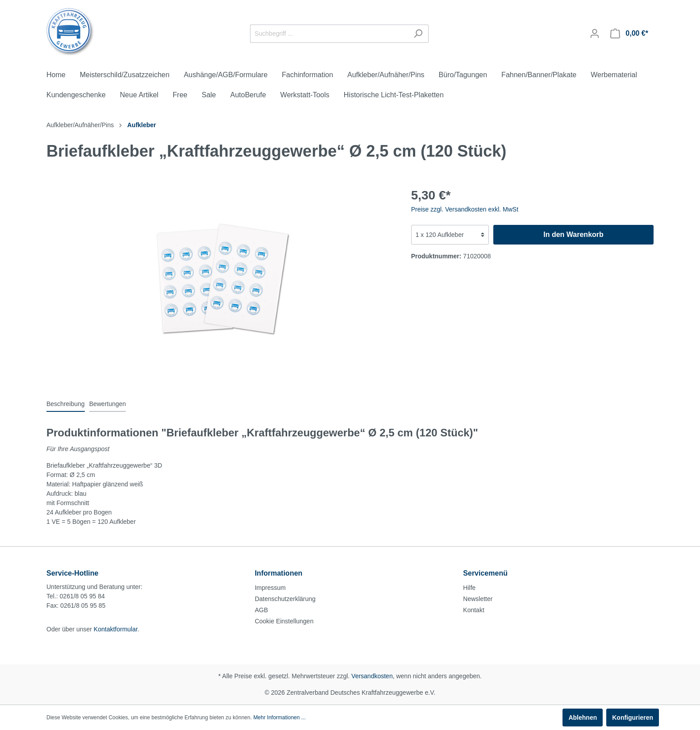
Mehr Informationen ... (279, 718)
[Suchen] (418, 34)
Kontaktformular (116, 629)
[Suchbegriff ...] (329, 34)
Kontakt (473, 610)
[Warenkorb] (629, 33)
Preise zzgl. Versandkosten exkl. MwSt (465, 209)
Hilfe (469, 588)
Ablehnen (583, 718)
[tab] (66, 404)
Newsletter (478, 599)
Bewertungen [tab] (108, 404)
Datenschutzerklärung (285, 599)
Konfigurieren (633, 718)
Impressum (270, 588)
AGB (262, 610)
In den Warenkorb (573, 234)
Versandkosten (372, 676)
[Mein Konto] (595, 33)
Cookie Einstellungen (284, 621)
